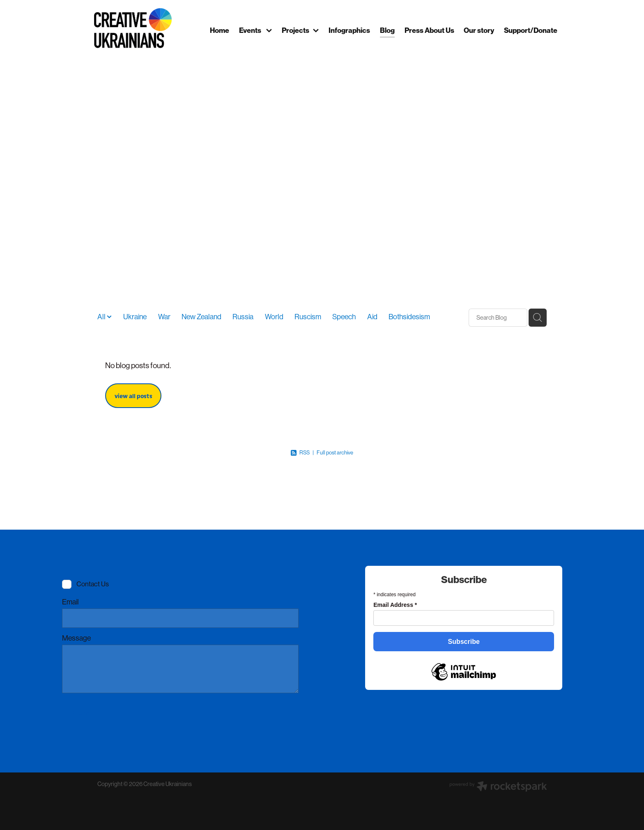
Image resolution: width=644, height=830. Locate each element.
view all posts (133, 396)
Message (76, 639)
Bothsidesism (409, 317)
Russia (243, 317)
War (164, 317)
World (274, 317)
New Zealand (201, 317)
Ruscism (308, 317)
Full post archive (335, 453)
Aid (372, 317)
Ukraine (135, 317)
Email (70, 602)
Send (82, 713)
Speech (344, 317)
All (102, 317)
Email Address (395, 605)
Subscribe (464, 642)
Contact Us (93, 584)
